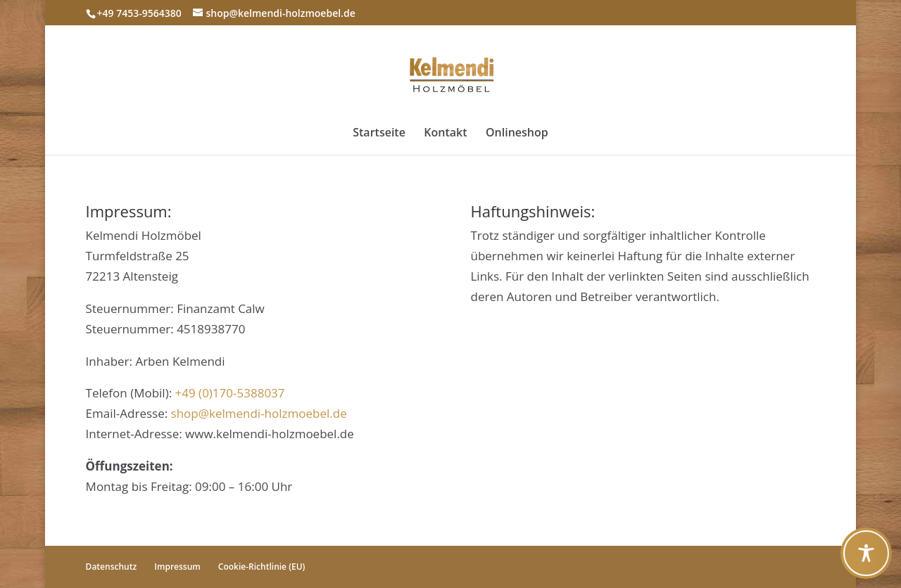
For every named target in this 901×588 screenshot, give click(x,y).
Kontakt (445, 134)
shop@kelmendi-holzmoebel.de (259, 413)
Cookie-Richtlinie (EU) (262, 567)
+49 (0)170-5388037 (230, 393)
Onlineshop (517, 134)
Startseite (379, 134)
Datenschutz (112, 567)
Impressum (177, 567)
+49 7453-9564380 (139, 13)
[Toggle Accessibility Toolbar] (866, 553)
